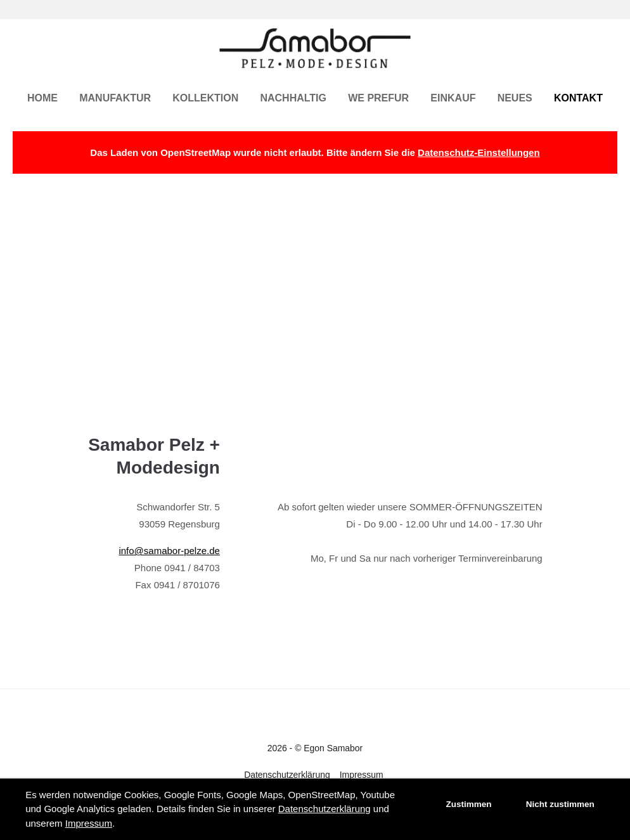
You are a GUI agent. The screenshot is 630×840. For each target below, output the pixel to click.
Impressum (89, 823)
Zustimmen (469, 804)
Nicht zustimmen (560, 804)
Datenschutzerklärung (325, 809)
